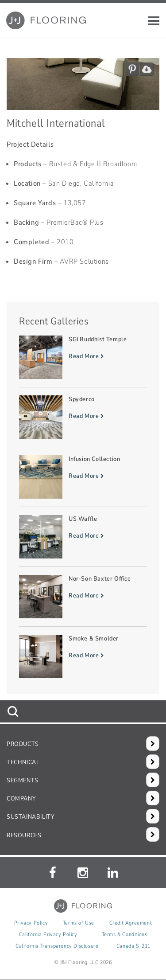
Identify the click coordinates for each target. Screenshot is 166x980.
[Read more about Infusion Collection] (83, 477)
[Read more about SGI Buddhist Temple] (83, 357)
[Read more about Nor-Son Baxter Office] (83, 597)
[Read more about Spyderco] (83, 417)
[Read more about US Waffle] (83, 537)
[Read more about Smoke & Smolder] (83, 656)
